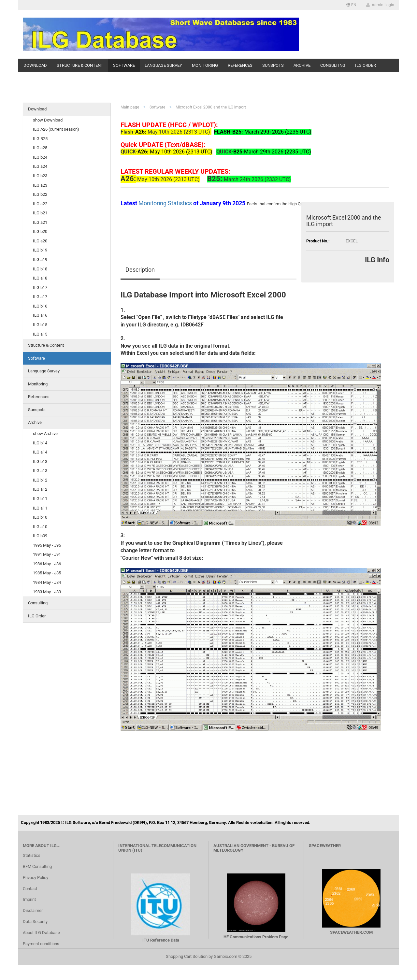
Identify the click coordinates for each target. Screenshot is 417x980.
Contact (30, 889)
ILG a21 (40, 222)
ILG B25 (40, 139)
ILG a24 (40, 166)
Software (124, 65)
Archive (302, 65)
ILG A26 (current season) (56, 129)
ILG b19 (40, 250)
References (240, 65)
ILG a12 (40, 489)
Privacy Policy (36, 878)
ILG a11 (40, 508)
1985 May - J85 (47, 573)
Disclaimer (33, 910)
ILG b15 (40, 325)
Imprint (29, 899)
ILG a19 (40, 259)
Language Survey (163, 65)
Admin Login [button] (380, 5)
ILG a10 (40, 527)
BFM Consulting (37, 866)
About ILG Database (41, 933)
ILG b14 (40, 443)
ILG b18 (40, 269)
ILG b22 (40, 194)
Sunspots (273, 65)
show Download (48, 120)
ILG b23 (40, 176)
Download (35, 65)
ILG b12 (40, 480)
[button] (351, 5)
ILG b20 (40, 231)
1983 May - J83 (47, 592)
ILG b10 (40, 517)
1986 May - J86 (47, 564)
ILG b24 (40, 157)
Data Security (35, 922)
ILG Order (366, 65)
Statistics (32, 855)
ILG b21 (40, 213)
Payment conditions (41, 944)
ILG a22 (40, 204)
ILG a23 (40, 185)
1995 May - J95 (47, 545)
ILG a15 (40, 334)
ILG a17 (40, 297)
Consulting (333, 65)
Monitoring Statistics (166, 203)
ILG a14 (40, 452)
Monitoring (205, 65)
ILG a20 (40, 241)
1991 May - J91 (47, 554)
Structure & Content (80, 65)
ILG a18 (40, 278)
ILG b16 (40, 306)
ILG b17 (40, 288)
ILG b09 (40, 536)
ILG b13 (40, 461)
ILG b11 (40, 499)
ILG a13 (40, 471)
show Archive (45, 433)
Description (140, 270)
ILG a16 (40, 315)
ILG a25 (40, 148)
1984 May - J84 (47, 582)
